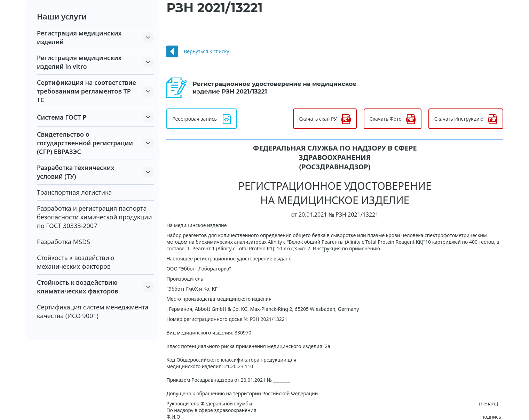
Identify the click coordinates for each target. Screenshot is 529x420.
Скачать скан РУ (318, 119)
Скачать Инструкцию (459, 119)
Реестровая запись (195, 119)
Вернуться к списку (206, 51)
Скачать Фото (386, 119)
